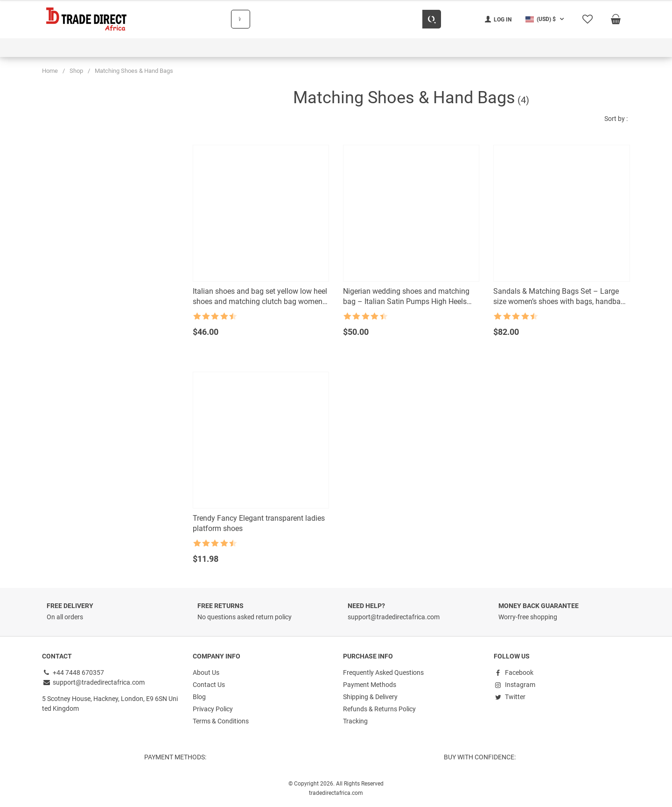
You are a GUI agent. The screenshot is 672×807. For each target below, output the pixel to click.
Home (50, 71)
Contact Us (209, 685)
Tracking (355, 721)
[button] (546, 19)
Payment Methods (370, 685)
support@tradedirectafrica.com (93, 682)
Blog (199, 697)
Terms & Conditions (221, 721)
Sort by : (616, 119)
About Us (206, 672)
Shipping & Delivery (370, 697)
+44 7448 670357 (73, 672)
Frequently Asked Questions (383, 672)
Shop (76, 71)
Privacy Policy (213, 709)
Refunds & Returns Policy (379, 709)
